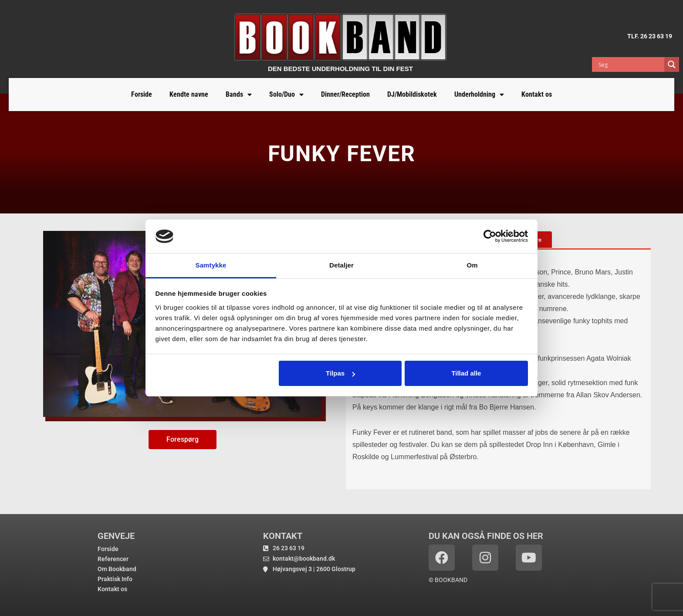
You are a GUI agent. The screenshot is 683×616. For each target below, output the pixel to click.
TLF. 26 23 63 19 (650, 36)
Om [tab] (472, 265)
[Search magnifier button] (672, 64)
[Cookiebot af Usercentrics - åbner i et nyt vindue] (490, 236)
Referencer (113, 559)
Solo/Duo (286, 95)
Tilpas (340, 373)
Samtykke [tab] (211, 265)
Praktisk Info (115, 579)
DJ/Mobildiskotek (412, 94)
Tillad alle (466, 373)
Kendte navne (189, 94)
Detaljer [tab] (341, 265)
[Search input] (630, 64)
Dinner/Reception (345, 94)
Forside (142, 94)
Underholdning (479, 95)
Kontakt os (537, 94)
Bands (239, 95)
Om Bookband (117, 569)
